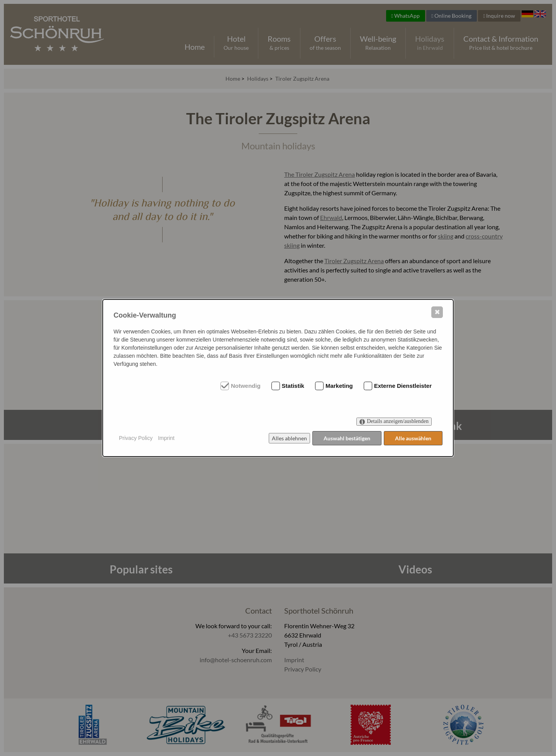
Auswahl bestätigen (347, 438)
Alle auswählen (413, 438)
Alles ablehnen (289, 438)
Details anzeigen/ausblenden (398, 422)
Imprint (166, 438)
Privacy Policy (136, 438)
